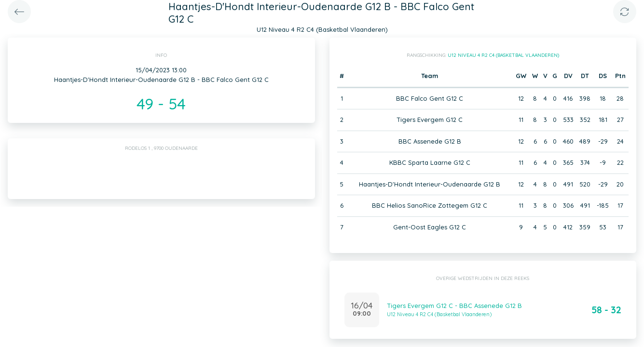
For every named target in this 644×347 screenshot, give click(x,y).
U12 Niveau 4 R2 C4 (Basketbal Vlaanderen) (503, 55)
